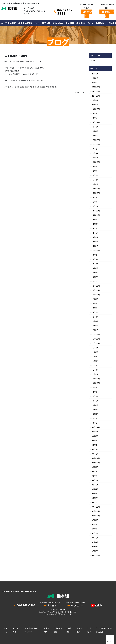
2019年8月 (94, 113)
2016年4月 (94, 180)
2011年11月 (95, 339)
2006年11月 (95, 555)
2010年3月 (94, 414)
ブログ (90, 23)
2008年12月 (95, 458)
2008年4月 (94, 489)
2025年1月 (94, 78)
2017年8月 (94, 149)
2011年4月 (94, 365)
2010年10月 (95, 383)
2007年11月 (95, 511)
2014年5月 (94, 237)
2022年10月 (95, 96)
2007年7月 (94, 529)
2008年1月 (94, 502)
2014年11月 (95, 215)
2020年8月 (94, 100)
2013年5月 (94, 268)
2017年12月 (95, 140)
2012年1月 (94, 330)
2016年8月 (94, 166)
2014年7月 (94, 228)
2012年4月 (94, 317)
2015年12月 (95, 189)
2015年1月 (94, 206)
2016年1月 (94, 184)
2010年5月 (94, 405)
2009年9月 (94, 432)
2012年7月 (94, 308)
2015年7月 (94, 202)
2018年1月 (94, 136)
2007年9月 (94, 520)
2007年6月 (94, 533)
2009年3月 (94, 445)
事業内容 (46, 23)
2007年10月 (95, 516)
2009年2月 (94, 449)
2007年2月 (94, 551)
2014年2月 (94, 242)
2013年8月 (94, 259)
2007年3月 (94, 547)
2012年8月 (94, 303)
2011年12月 (95, 334)
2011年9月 (94, 348)
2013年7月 (94, 264)
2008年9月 (94, 467)
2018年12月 (95, 122)
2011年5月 (94, 361)
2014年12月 (95, 211)
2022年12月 (95, 87)
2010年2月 (94, 418)
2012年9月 (94, 299)
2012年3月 (94, 321)
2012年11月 (95, 290)
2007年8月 (94, 524)
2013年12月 (95, 250)
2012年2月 (94, 326)
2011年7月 (94, 357)
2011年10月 (95, 343)
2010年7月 (94, 396)
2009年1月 (94, 454)
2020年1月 (94, 105)
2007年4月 (94, 542)
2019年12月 (95, 109)
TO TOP (110, 639)
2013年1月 (94, 281)
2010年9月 (94, 387)
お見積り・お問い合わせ (104, 630)
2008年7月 (94, 476)
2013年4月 (94, 273)
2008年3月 (94, 494)
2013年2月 (94, 277)
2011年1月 (94, 374)
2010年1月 (94, 423)
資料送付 (88, 14)
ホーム (5, 630)
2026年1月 (94, 74)
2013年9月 (94, 255)
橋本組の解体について (29, 23)
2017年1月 (94, 158)
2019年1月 (94, 118)
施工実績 (80, 23)
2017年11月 (95, 144)
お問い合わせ (110, 14)
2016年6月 (94, 175)
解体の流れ (58, 23)
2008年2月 (94, 498)
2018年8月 (94, 127)
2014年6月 (94, 233)
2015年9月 (94, 197)
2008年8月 (94, 471)
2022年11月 (95, 91)
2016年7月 (94, 171)
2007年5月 (94, 538)
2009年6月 (94, 436)
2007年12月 (95, 507)
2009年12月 (95, 427)
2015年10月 (95, 193)
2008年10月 (95, 463)
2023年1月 (94, 82)
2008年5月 (94, 485)
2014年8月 (94, 224)
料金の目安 (11, 23)
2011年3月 (94, 370)
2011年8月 (94, 352)
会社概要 (70, 23)
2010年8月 (94, 392)
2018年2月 (94, 131)
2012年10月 (95, 295)
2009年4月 (94, 440)
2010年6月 (94, 401)
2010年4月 (94, 410)
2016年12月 (95, 162)
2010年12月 (95, 379)
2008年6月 (94, 480)
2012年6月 (94, 312)
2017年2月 (94, 153)
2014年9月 (94, 220)
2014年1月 (94, 246)
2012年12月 (95, 286)
